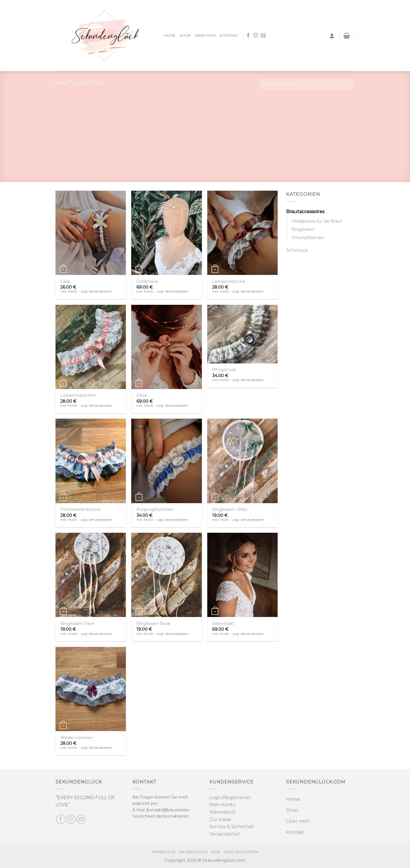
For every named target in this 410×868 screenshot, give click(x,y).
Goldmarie (147, 281)
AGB (216, 852)
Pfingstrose (224, 370)
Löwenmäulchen (78, 395)
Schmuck (297, 250)
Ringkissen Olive (77, 624)
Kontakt (229, 35)
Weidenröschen (77, 738)
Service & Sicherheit (232, 827)
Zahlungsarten (241, 852)
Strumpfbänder (308, 238)
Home (170, 35)
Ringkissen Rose (153, 624)
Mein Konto (222, 805)
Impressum (164, 852)
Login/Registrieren (230, 798)
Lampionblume (229, 281)
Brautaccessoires (305, 212)
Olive (142, 395)
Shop (185, 35)
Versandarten (225, 834)
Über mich (205, 35)
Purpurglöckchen (155, 509)
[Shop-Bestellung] (307, 84)
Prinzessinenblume (81, 509)
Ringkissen (303, 229)
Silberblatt (223, 624)
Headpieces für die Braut (317, 221)
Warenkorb (222, 812)
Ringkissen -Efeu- (230, 509)
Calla (65, 281)
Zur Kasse (220, 819)
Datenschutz (193, 852)
